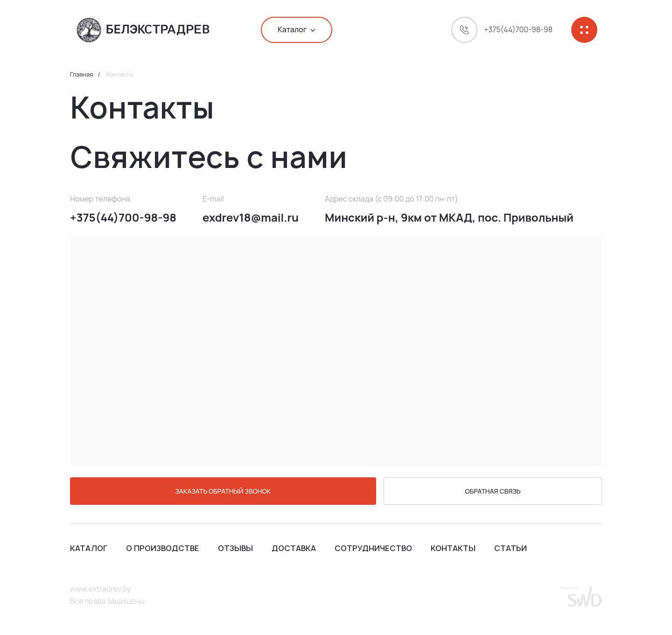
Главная (82, 75)
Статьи (511, 548)
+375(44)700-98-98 (123, 218)
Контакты (453, 548)
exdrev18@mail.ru (251, 218)
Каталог (89, 548)
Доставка (294, 548)
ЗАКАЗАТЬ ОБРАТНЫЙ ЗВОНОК (223, 491)
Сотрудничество (373, 548)
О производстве (163, 548)
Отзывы (235, 548)
